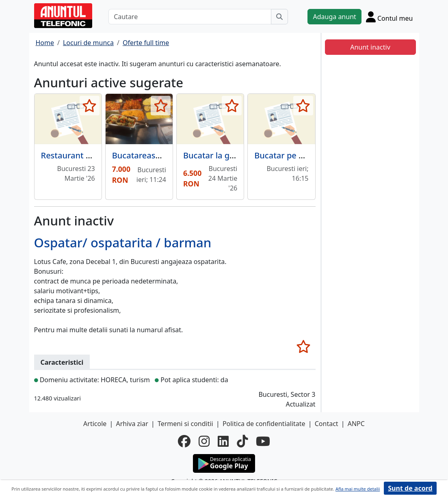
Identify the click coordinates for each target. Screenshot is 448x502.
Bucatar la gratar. (216, 155)
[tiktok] (242, 441)
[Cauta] (279, 17)
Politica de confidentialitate (264, 424)
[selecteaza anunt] (90, 106)
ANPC (356, 424)
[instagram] (204, 441)
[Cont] (390, 17)
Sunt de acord (410, 488)
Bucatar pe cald (284, 155)
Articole (95, 424)
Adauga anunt (334, 17)
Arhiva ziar (132, 424)
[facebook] (184, 441)
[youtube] (263, 441)
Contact (327, 424)
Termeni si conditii (185, 424)
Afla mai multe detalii (358, 489)
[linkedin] (223, 441)
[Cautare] (190, 17)
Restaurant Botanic (78, 155)
